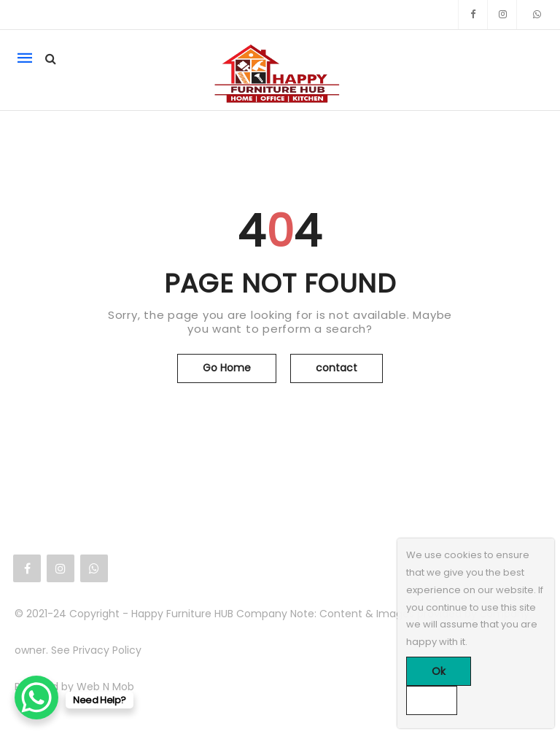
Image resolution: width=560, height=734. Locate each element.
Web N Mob (105, 687)
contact (337, 368)
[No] (432, 700)
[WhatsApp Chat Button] (36, 698)
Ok (439, 671)
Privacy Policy (107, 650)
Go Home (227, 368)
